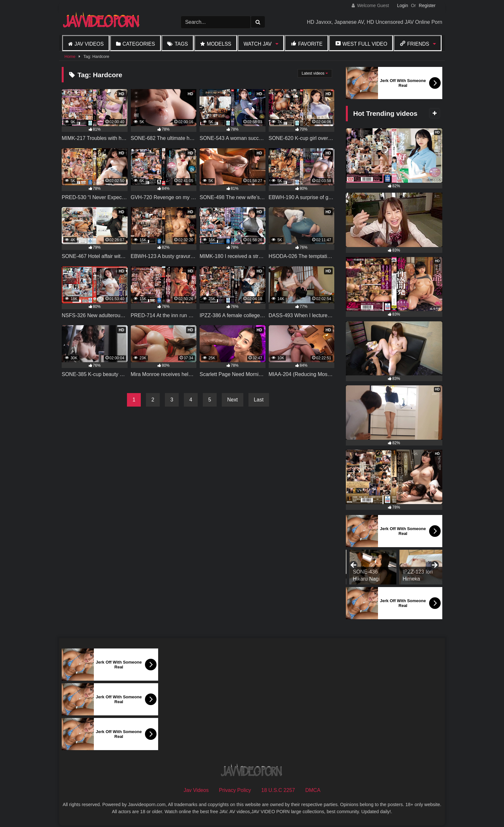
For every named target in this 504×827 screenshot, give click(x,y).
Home (70, 56)
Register (427, 5)
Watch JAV (258, 44)
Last (259, 400)
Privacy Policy (235, 790)
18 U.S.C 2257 (278, 790)
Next (233, 400)
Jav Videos (89, 44)
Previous (354, 565)
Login (402, 5)
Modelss (219, 44)
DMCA (313, 790)
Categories (139, 44)
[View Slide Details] (369, 567)
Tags (181, 44)
